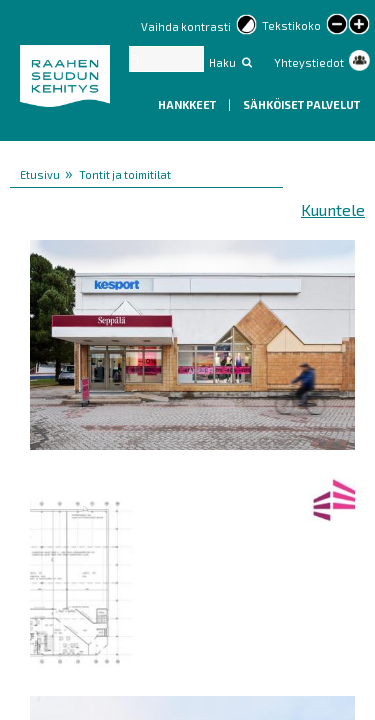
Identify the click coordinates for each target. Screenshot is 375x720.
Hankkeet (188, 104)
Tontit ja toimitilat (125, 174)
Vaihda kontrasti (186, 26)
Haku (222, 62)
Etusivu (40, 174)
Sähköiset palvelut (301, 104)
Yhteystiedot (309, 62)
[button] (192, 341)
